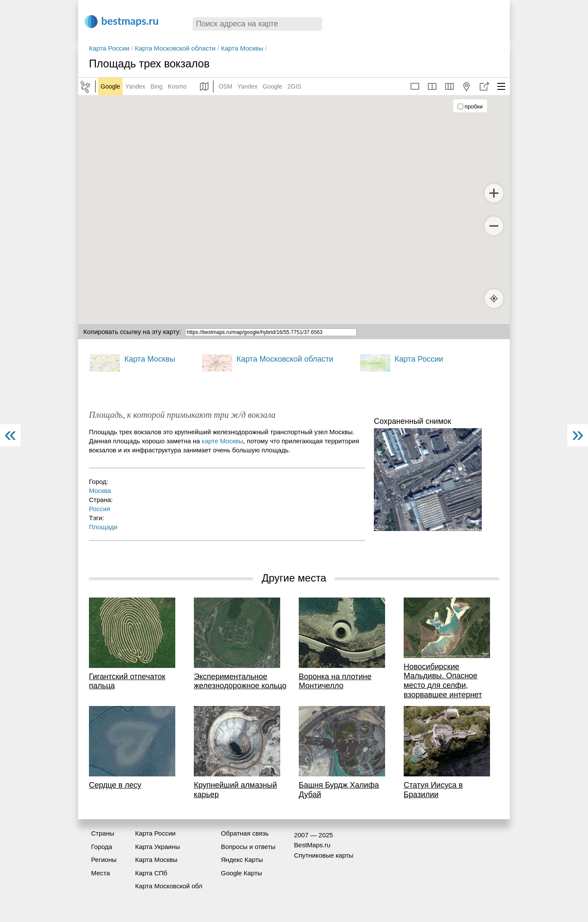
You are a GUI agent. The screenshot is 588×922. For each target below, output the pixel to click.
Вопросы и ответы (248, 847)
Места (101, 873)
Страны (103, 833)
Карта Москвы (242, 48)
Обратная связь (245, 833)
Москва (100, 491)
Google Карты (242, 873)
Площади (103, 527)
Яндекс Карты (242, 860)
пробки (470, 107)
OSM (225, 86)
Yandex (135, 86)
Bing (157, 86)
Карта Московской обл (169, 886)
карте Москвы (222, 441)
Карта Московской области (175, 48)
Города (102, 847)
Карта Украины (158, 847)
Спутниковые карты (324, 855)
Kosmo (177, 86)
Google (110, 86)
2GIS (294, 86)
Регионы (104, 860)
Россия (100, 509)
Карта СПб (151, 873)
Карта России (109, 48)
